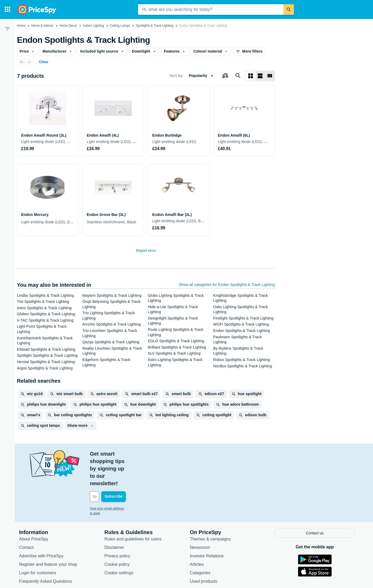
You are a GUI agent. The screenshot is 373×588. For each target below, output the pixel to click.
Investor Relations (207, 526)
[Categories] (7, 10)
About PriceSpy (34, 509)
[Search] (289, 10)
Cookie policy (117, 534)
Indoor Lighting (93, 26)
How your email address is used (112, 479)
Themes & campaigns (210, 509)
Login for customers (38, 542)
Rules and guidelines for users (133, 509)
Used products (203, 551)
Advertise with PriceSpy (41, 526)
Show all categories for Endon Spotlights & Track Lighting (227, 285)
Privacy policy (117, 526)
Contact (26, 517)
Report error (146, 251)
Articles (197, 534)
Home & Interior (42, 26)
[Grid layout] (251, 76)
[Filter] (7, 29)
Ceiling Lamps (120, 26)
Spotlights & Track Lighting (155, 26)
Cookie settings (119, 542)
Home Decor (68, 26)
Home (21, 26)
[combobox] (211, 10)
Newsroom (200, 517)
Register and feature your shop (48, 534)
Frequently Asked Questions (45, 551)
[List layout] (260, 76)
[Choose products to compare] (225, 76)
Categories (200, 542)
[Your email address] (126, 467)
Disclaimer (114, 517)
